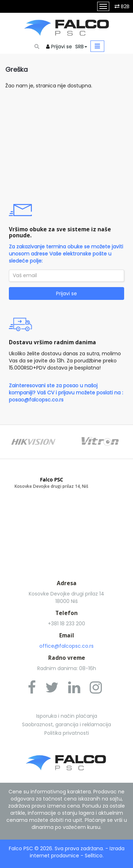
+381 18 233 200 (66, 624)
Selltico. (94, 856)
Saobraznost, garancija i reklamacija (66, 724)
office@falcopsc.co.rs (66, 646)
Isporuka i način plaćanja (67, 716)
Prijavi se (62, 47)
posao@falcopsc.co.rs (36, 400)
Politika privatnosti (67, 733)
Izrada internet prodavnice (77, 852)
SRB (81, 47)
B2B (125, 6)
